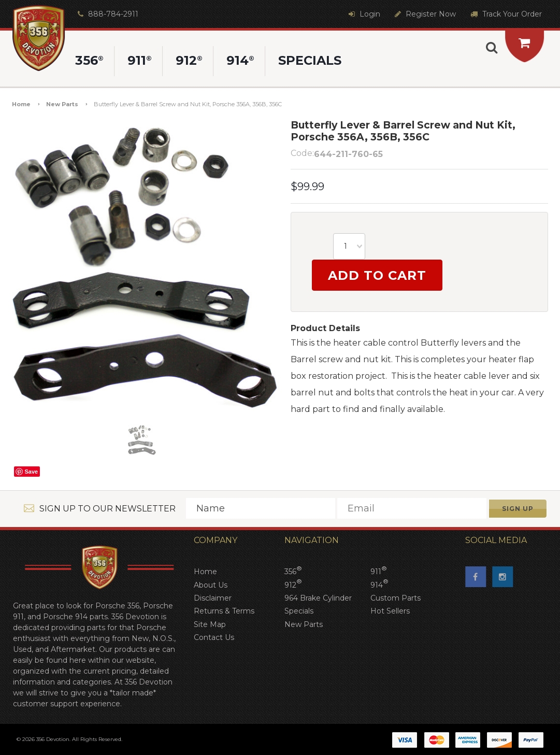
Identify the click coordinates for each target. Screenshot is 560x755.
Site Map (210, 624)
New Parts (62, 104)
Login (363, 14)
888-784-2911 (107, 14)
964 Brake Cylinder (318, 598)
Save (31, 472)
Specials (299, 611)
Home (21, 104)
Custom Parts (396, 598)
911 (379, 571)
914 (379, 584)
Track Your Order (505, 14)
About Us (211, 585)
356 (293, 571)
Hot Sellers (390, 611)
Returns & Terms (224, 611)
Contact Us (214, 637)
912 (293, 584)
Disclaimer (213, 598)
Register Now (424, 14)
